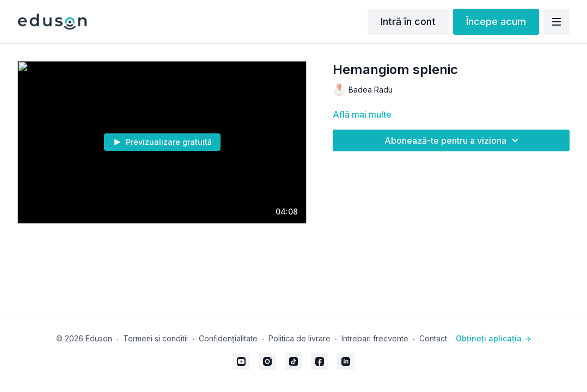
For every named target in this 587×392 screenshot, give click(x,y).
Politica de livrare (299, 338)
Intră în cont (408, 22)
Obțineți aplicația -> (493, 338)
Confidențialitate (228, 338)
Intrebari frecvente (375, 338)
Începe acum (496, 22)
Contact (433, 338)
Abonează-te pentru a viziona (453, 140)
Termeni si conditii (155, 338)
